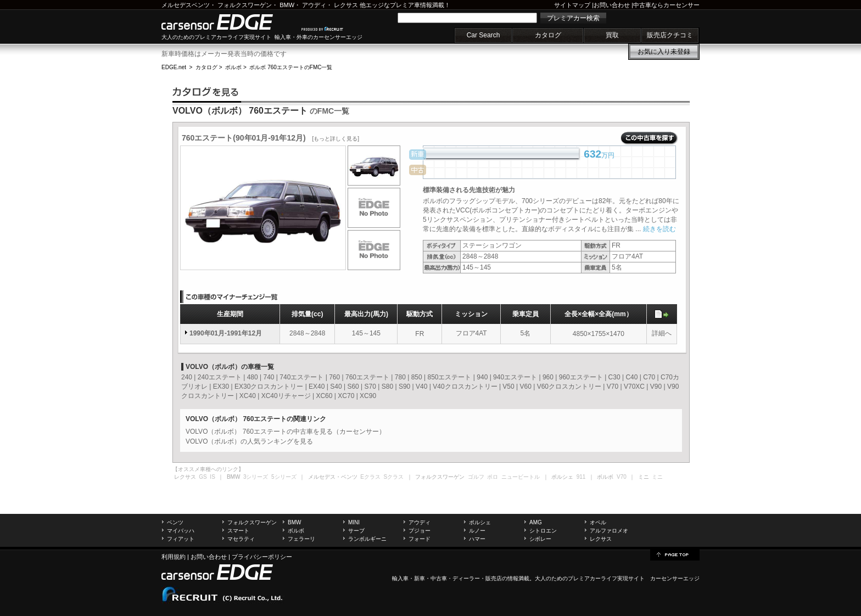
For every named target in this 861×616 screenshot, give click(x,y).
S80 (387, 387)
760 (334, 377)
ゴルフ (476, 477)
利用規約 (174, 557)
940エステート (515, 377)
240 (187, 377)
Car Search (483, 35)
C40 (631, 377)
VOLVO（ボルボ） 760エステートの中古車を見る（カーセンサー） (286, 432)
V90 (656, 387)
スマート (238, 531)
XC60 (324, 396)
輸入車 (400, 578)
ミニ (657, 477)
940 (482, 377)
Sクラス (394, 477)
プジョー (420, 531)
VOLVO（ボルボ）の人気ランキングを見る (249, 441)
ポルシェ (480, 522)
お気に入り (664, 52)
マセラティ (241, 539)
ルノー (477, 531)
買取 (612, 35)
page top (675, 554)
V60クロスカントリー (569, 387)
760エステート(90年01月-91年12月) (270, 138)
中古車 (439, 578)
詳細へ (662, 333)
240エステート (220, 377)
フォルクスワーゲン (245, 5)
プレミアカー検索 (573, 18)
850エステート (449, 377)
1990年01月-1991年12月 (226, 333)
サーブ (356, 531)
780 (400, 377)
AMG (536, 522)
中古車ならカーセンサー (666, 5)
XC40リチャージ (286, 396)
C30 (614, 377)
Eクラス (370, 477)
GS (203, 477)
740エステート (301, 377)
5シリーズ (284, 477)
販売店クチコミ (670, 35)
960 (548, 377)
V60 (526, 387)
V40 (421, 387)
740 (269, 377)
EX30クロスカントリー (269, 387)
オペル (598, 522)
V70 (613, 387)
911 (581, 477)
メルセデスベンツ (186, 5)
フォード (420, 539)
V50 (508, 387)
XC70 (346, 396)
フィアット (181, 539)
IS (212, 477)
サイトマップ (572, 5)
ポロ (493, 477)
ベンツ (175, 522)
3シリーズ (256, 477)
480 (253, 377)
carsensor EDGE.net (229, 22)
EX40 (317, 387)
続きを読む (659, 229)
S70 (370, 387)
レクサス (346, 5)
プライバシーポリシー (262, 557)
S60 (353, 387)
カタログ (548, 35)
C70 (649, 377)
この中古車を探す (649, 138)
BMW (287, 5)
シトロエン (543, 531)
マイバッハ (181, 531)
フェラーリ (301, 539)
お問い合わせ (612, 5)
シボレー (540, 539)
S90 (404, 387)
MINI (354, 522)
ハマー (477, 539)
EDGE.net (174, 67)
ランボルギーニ (367, 539)
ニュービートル (521, 477)
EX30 (221, 387)
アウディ (314, 5)
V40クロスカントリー (465, 387)
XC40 (248, 396)
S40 (336, 387)
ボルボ (233, 67)
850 (417, 377)
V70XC (634, 387)
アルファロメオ (609, 531)
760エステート (367, 377)
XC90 (368, 396)
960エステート (581, 377)
